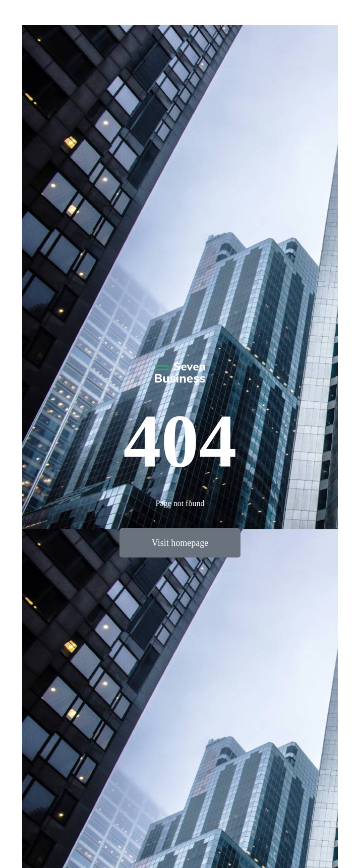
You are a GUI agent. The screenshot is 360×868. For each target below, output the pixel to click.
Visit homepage (180, 543)
